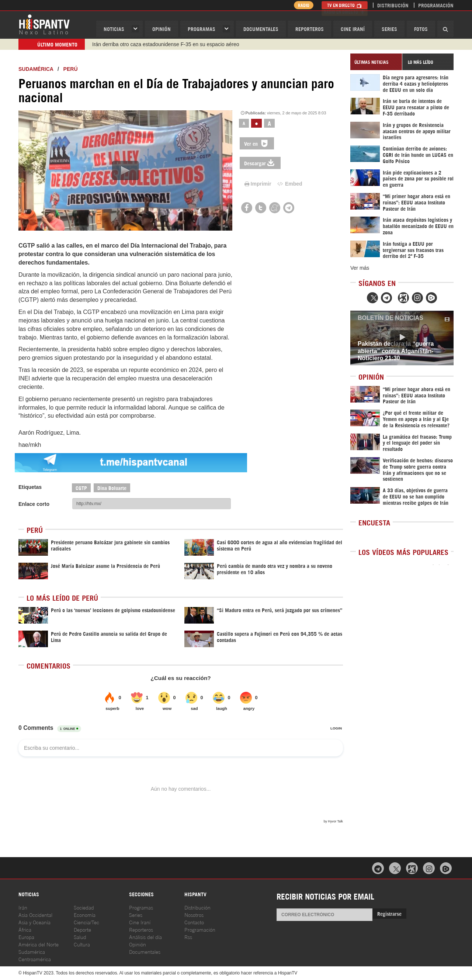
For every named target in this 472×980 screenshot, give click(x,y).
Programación (436, 5)
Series (389, 29)
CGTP (81, 488)
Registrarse (389, 913)
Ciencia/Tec (86, 922)
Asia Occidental (35, 915)
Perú (71, 69)
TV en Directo (345, 5)
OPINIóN (162, 29)
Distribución (393, 5)
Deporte (82, 929)
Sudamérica (36, 69)
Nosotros (194, 915)
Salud (80, 937)
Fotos (421, 29)
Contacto (194, 922)
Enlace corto (34, 504)
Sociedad (84, 907)
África (25, 929)
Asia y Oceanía (34, 922)
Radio (302, 5)
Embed (289, 184)
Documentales (261, 29)
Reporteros (310, 29)
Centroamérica (35, 959)
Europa (26, 937)
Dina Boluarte (112, 488)
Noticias (114, 29)
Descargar (260, 163)
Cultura (82, 944)
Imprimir (257, 184)
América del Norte (39, 944)
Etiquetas (30, 487)
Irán (23, 907)
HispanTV (44, 24)
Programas (202, 29)
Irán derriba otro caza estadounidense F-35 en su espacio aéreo (166, 44)
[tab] (376, 62)
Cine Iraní (353, 29)
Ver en (257, 143)
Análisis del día (145, 937)
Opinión (138, 944)
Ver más (360, 268)
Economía (85, 915)
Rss (188, 937)
